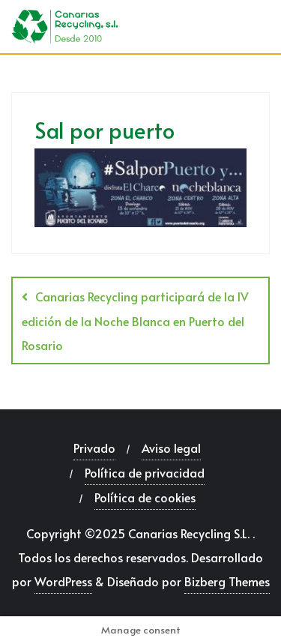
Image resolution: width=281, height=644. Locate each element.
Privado (94, 448)
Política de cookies (145, 497)
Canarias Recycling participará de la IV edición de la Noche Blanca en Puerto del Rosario (135, 321)
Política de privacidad (145, 472)
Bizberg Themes (227, 581)
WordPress (63, 581)
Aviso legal (171, 448)
